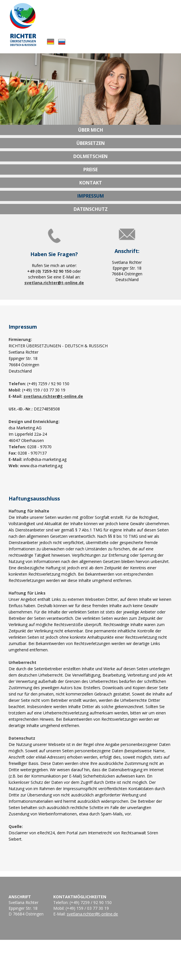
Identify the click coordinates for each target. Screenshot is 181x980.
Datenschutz (91, 209)
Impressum (91, 196)
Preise (91, 169)
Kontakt (91, 183)
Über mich (91, 130)
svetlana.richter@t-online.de (54, 283)
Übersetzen (91, 143)
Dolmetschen (91, 156)
